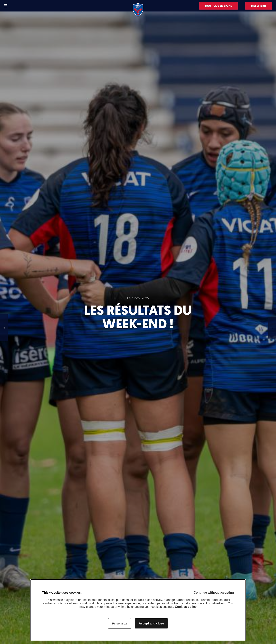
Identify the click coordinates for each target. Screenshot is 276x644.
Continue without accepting (214, 593)
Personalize (120, 624)
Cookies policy (186, 607)
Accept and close (151, 623)
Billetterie (259, 6)
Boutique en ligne (219, 6)
